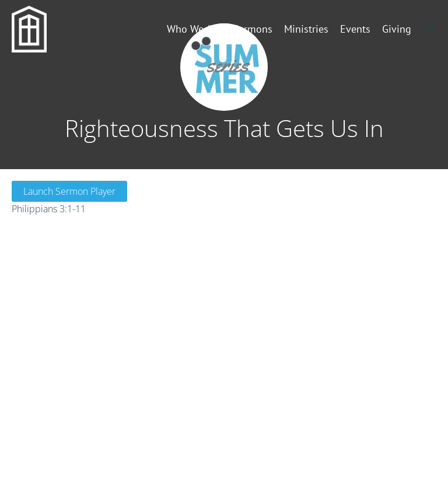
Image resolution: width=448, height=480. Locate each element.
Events (355, 29)
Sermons (253, 29)
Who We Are (194, 29)
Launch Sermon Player (69, 191)
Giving (397, 29)
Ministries (306, 29)
